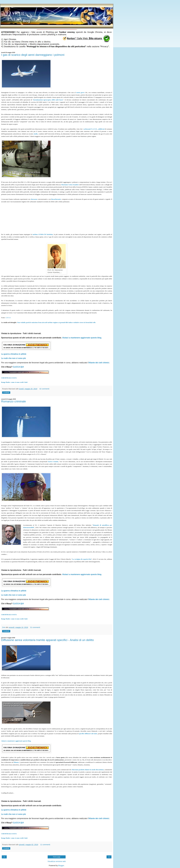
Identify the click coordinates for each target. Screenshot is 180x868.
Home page (57, 857)
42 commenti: (44, 389)
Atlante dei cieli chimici (99, 363)
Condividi (6, 393)
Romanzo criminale (14, 401)
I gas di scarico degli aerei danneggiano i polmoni (33, 55)
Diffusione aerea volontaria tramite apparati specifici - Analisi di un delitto (48, 640)
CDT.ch (8, 318)
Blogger (61, 866)
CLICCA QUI (18, 367)
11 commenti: (45, 845)
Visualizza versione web (57, 861)
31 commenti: (35, 627)
